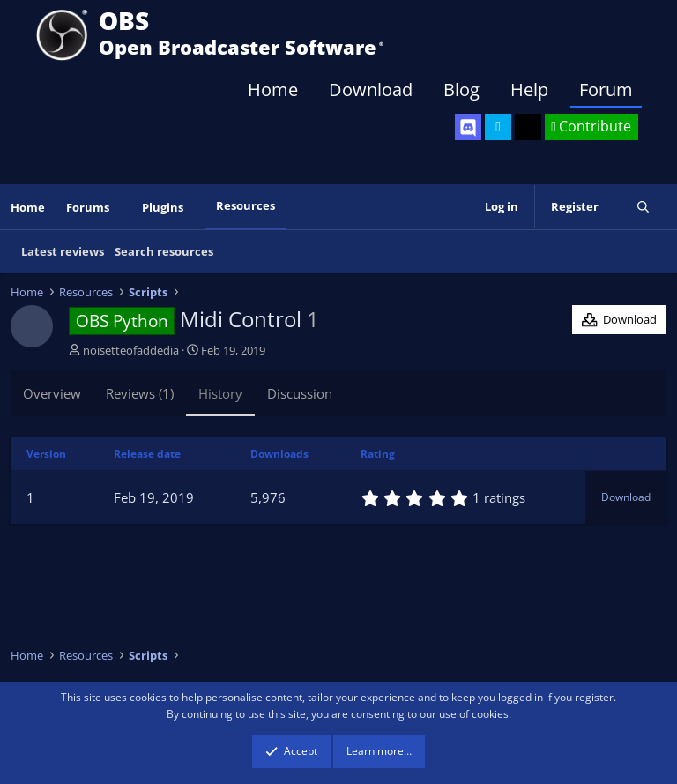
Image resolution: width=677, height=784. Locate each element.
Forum (606, 90)
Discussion (300, 393)
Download (371, 90)
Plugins (163, 207)
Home (273, 90)
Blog (461, 90)
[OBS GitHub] (528, 127)
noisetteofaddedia (131, 350)
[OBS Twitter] (498, 127)
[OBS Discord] (468, 127)
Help (529, 90)
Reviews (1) (140, 393)
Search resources (164, 251)
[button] (122, 208)
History (220, 393)
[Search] (643, 207)
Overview (52, 393)
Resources (246, 205)
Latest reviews (63, 251)
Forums (88, 207)
